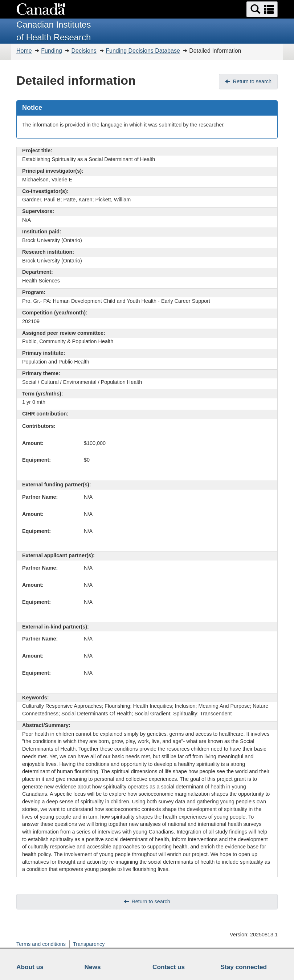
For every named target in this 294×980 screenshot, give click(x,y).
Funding (52, 51)
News (93, 967)
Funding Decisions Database (143, 51)
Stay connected (244, 967)
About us (30, 967)
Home (24, 51)
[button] (262, 9)
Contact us (169, 967)
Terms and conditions (41, 944)
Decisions (84, 51)
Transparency (89, 944)
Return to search (252, 81)
